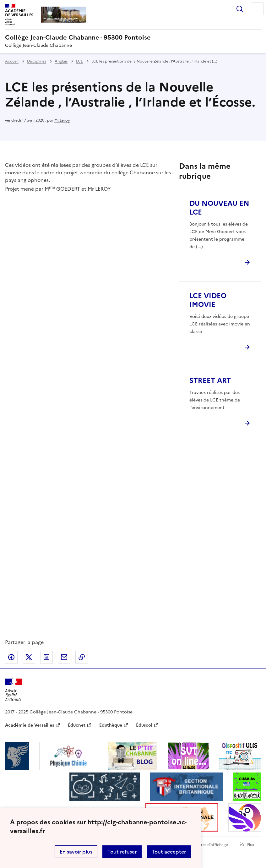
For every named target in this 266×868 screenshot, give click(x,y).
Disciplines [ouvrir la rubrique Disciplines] (37, 61)
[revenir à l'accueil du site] (133, 37)
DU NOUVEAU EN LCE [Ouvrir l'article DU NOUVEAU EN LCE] (219, 208)
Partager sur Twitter (29, 657)
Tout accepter (169, 852)
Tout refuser (122, 852)
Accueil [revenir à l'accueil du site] (12, 61)
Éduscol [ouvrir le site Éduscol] (144, 725)
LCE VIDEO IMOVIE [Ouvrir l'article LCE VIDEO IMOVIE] (208, 300)
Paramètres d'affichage (207, 845)
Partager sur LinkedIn (46, 657)
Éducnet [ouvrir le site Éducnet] (77, 725)
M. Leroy (62, 120)
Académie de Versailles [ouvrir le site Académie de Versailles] (30, 725)
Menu (257, 9)
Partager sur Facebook (11, 657)
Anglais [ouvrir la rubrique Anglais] (61, 61)
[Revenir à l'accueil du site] (14, 690)
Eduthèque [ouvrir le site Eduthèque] (111, 725)
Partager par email (64, 657)
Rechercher (240, 9)
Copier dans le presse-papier (82, 657)
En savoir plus (76, 852)
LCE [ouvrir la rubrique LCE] (79, 61)
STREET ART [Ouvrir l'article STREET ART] (210, 381)
